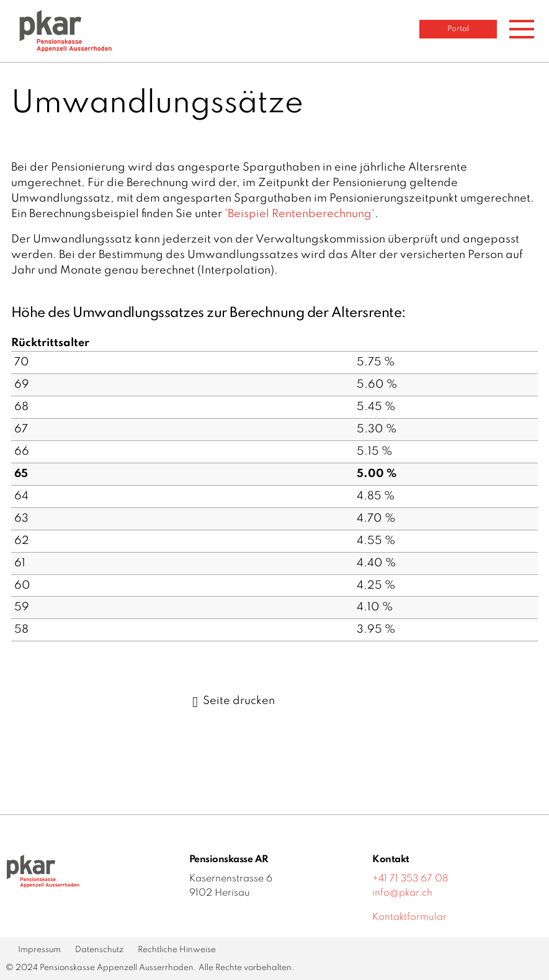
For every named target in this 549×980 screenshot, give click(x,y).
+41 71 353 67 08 (410, 879)
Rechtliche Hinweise (177, 950)
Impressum (39, 950)
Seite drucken (234, 701)
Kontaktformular (409, 917)
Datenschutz (99, 950)
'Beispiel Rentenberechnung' (300, 214)
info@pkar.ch (402, 893)
